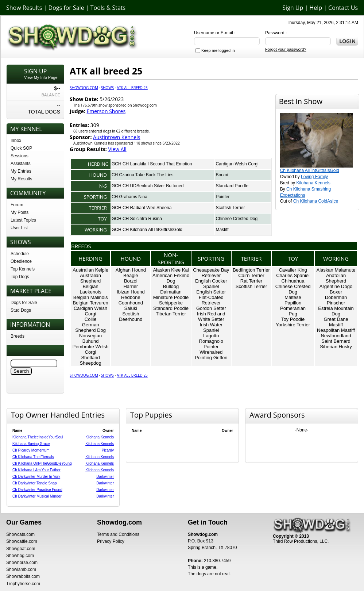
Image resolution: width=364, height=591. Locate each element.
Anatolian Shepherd (336, 278)
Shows (107, 88)
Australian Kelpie (90, 270)
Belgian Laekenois (90, 289)
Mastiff (222, 230)
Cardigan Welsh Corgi (237, 164)
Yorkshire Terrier (293, 325)
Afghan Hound (131, 270)
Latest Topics (23, 220)
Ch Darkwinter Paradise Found (37, 490)
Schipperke (171, 303)
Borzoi (222, 175)
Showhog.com (20, 556)
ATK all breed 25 (132, 88)
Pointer (222, 197)
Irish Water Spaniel (211, 327)
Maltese (293, 297)
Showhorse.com (22, 563)
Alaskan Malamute (336, 270)
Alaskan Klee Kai (171, 270)
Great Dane (336, 319)
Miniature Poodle (171, 297)
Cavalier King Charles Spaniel (293, 273)
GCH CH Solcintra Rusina (137, 219)
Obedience (21, 261)
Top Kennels (23, 269)
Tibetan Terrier (171, 314)
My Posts (20, 212)
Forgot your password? (286, 49)
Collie (91, 319)
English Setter (211, 292)
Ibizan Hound (131, 292)
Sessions (20, 156)
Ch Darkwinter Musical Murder (37, 496)
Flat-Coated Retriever (211, 300)
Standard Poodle (232, 186)
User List (19, 228)
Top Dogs (20, 277)
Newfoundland (336, 336)
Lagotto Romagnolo (211, 338)
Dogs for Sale (66, 8)
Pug (293, 314)
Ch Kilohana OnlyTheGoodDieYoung (42, 463)
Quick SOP (21, 148)
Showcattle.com (22, 541)
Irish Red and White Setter (211, 316)
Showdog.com (84, 88)
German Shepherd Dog (90, 327)
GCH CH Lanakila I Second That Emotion (152, 164)
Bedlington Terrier (251, 270)
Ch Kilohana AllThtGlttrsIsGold (310, 170)
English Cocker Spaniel (211, 284)
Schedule (20, 254)
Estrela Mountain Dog (336, 311)
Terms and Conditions (118, 534)
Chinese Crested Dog (237, 219)
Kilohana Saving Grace (31, 444)
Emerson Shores (106, 111)
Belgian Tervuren (90, 303)
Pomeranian (293, 308)
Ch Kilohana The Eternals (33, 457)
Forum (17, 205)
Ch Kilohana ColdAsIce (316, 201)
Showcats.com (20, 534)
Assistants (21, 164)
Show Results (24, 8)
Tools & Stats (108, 8)
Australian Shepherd (90, 278)
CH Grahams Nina (129, 197)
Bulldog (171, 286)
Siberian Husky (336, 347)
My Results (21, 179)
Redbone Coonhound (131, 300)
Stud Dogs (21, 310)
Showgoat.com (21, 549)
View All (117, 149)
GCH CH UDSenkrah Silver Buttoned (148, 186)
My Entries (21, 171)
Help (316, 8)
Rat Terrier (251, 281)
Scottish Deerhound (131, 316)
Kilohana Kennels (313, 183)
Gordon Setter (211, 308)
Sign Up (293, 8)
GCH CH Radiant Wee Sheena (142, 208)
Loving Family (314, 177)
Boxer (336, 292)
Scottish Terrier (230, 208)
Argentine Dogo (336, 286)
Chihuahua (293, 281)
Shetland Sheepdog (90, 360)
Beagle (131, 275)
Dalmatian (171, 292)
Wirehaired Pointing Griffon (211, 355)
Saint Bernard (336, 341)
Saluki (131, 308)
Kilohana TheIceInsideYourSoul (38, 437)
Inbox (16, 141)
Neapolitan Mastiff (336, 330)
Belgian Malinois (91, 297)
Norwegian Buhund (90, 338)
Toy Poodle (293, 319)
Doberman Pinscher (336, 300)
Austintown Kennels (117, 137)
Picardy (108, 450)
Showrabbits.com (23, 576)
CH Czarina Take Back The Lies (143, 175)
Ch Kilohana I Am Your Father (36, 470)
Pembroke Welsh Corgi (91, 349)
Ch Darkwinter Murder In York (36, 477)
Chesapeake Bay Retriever (211, 273)
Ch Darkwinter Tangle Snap (35, 483)
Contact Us (343, 8)
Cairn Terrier (251, 275)
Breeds (18, 336)
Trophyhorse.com (23, 584)
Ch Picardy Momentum (31, 450)
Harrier (131, 286)
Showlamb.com (21, 569)
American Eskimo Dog (171, 278)
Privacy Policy (111, 541)
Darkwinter (105, 477)
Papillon (293, 303)
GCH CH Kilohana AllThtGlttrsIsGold (147, 230)
